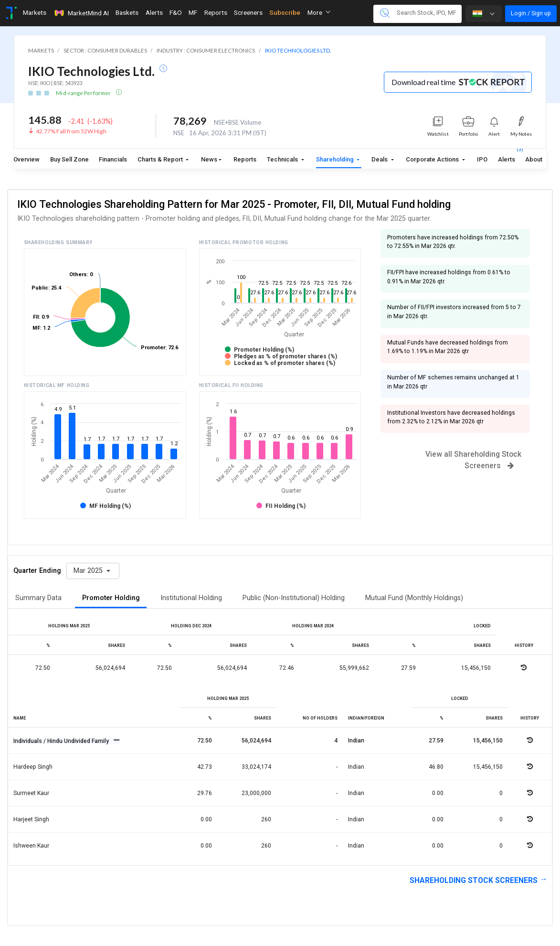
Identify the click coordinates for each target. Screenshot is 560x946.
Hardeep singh (33, 767)
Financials (113, 159)
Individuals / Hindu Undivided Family (62, 741)
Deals (380, 159)
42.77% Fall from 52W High (71, 131)
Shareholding (336, 159)
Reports (245, 159)
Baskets (127, 12)
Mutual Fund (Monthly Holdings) (414, 598)
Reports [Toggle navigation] (216, 12)
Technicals (283, 159)
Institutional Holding (191, 598)
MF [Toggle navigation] (193, 12)
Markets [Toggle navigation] (35, 12)
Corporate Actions (433, 159)
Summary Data (38, 598)
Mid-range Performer (84, 93)
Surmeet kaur (31, 793)
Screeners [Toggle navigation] (248, 12)
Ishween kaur (31, 846)
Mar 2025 (89, 571)
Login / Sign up (531, 13)
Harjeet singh (31, 819)
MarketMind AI (81, 13)
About (534, 159)
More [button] (319, 12)
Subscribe (285, 12)
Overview (26, 159)
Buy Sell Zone (69, 159)
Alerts (507, 157)
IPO (482, 159)
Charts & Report (161, 159)
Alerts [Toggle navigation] (154, 12)
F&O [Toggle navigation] (176, 12)
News (209, 159)
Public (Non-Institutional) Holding (294, 598)
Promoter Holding (111, 598)
